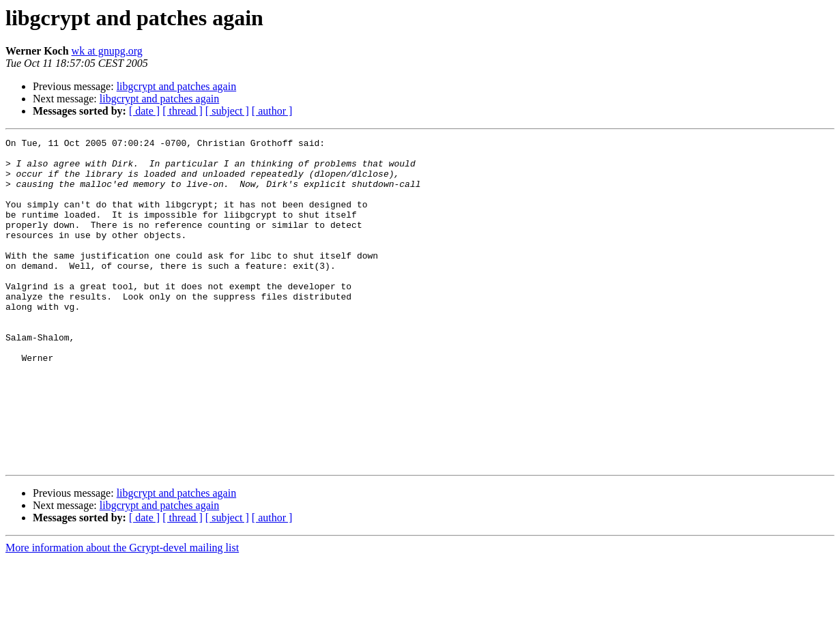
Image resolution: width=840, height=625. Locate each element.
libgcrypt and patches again (177, 86)
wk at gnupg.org (107, 51)
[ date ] (144, 111)
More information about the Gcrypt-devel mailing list (122, 613)
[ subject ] (227, 111)
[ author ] (272, 111)
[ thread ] (183, 111)
